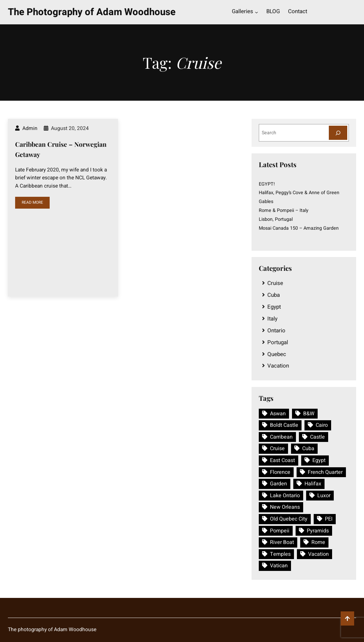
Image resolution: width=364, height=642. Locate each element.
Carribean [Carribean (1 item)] (281, 437)
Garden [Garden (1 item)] (279, 484)
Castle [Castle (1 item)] (317, 437)
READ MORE (32, 202)
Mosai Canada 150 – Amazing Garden (299, 228)
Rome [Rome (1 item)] (318, 542)
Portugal (278, 342)
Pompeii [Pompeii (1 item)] (280, 531)
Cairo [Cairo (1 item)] (322, 425)
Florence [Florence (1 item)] (280, 472)
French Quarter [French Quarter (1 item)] (325, 472)
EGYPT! (267, 184)
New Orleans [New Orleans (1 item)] (285, 507)
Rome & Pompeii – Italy (284, 210)
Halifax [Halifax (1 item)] (313, 484)
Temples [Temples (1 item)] (280, 554)
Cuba (274, 295)
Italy (272, 319)
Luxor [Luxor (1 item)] (324, 496)
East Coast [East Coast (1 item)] (282, 460)
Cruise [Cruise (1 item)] (277, 449)
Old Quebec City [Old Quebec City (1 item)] (289, 519)
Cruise (275, 283)
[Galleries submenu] (256, 12)
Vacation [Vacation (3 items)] (318, 554)
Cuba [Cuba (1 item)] (308, 449)
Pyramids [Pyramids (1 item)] (318, 531)
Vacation (278, 366)
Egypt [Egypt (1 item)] (319, 460)
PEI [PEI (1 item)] (329, 519)
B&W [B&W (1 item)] (309, 414)
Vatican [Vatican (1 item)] (279, 566)
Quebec (277, 354)
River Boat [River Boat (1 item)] (282, 542)
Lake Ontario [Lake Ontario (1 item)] (285, 496)
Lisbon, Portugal (276, 219)
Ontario (276, 331)
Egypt (274, 307)
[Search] (338, 133)
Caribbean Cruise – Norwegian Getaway (61, 149)
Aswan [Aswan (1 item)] (278, 414)
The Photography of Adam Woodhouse (92, 12)
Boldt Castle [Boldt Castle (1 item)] (284, 425)
